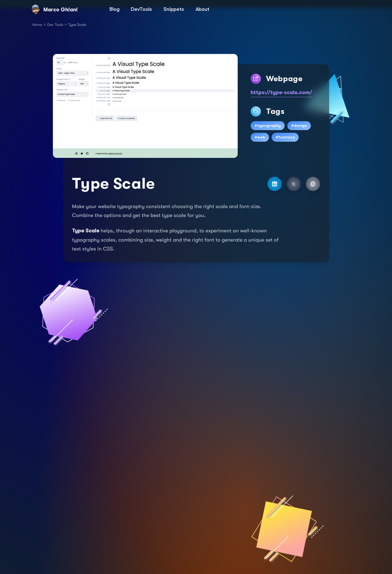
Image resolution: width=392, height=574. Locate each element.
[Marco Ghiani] (69, 10)
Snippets (174, 9)
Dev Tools (55, 25)
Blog (115, 9)
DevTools (141, 9)
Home (37, 25)
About (202, 9)
